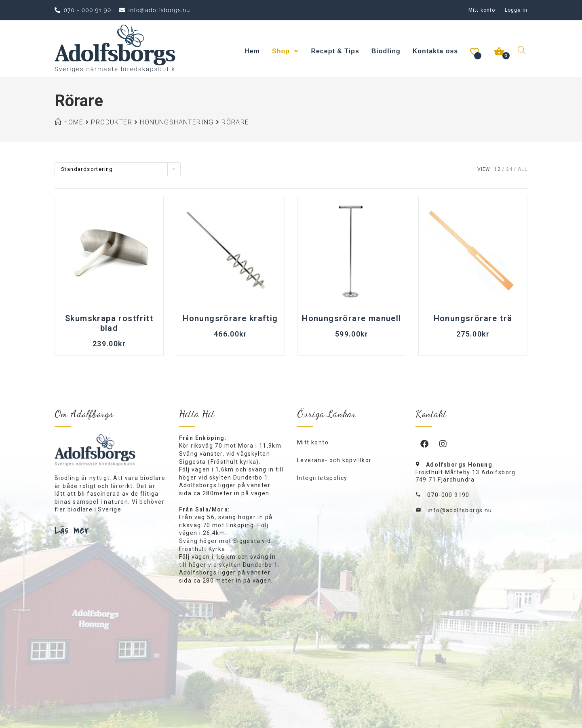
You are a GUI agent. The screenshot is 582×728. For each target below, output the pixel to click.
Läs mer (72, 530)
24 (509, 169)
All (523, 169)
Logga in (516, 10)
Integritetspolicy (322, 478)
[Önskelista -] (475, 51)
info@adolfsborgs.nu (460, 510)
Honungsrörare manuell (351, 318)
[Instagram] (443, 444)
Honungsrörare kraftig (230, 318)
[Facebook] (425, 444)
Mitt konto (482, 10)
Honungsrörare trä (473, 318)
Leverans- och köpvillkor (334, 460)
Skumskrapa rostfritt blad (109, 323)
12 (497, 169)
